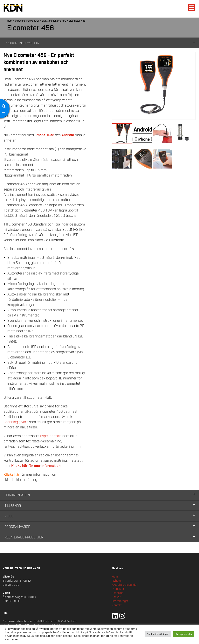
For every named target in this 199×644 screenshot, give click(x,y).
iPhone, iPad (44, 135)
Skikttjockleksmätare (54, 21)
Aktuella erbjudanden (125, 585)
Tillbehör (13, 506)
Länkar (116, 597)
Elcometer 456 (77, 21)
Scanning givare (16, 422)
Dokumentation (17, 495)
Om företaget (120, 601)
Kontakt (117, 605)
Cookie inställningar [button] (158, 634)
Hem (10, 21)
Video (9, 516)
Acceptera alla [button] (184, 634)
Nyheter (117, 581)
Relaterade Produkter (24, 538)
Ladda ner (118, 593)
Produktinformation (22, 43)
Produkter (118, 589)
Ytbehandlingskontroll (27, 21)
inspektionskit (51, 436)
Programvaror (17, 527)
